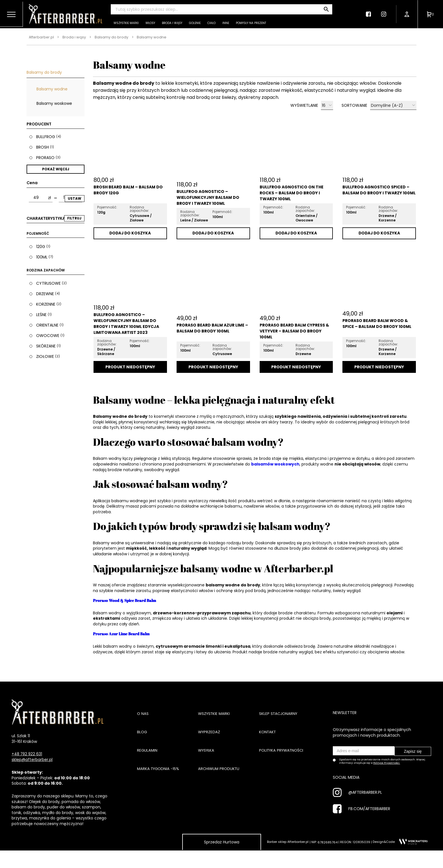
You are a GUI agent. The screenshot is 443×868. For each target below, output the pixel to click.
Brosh (43, 147)
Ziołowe (45, 356)
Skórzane (46, 346)
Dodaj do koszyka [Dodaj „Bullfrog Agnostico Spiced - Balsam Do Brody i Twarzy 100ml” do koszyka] (379, 234)
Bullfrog (46, 137)
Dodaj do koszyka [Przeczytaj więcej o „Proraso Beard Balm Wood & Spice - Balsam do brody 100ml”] (379, 368)
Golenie (195, 23)
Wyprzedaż (209, 733)
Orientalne (47, 325)
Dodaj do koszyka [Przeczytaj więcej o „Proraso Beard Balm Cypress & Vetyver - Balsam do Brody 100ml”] (296, 368)
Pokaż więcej (56, 169)
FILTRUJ (74, 218)
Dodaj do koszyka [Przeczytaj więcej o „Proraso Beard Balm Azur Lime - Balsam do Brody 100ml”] (213, 368)
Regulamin (147, 751)
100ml (42, 257)
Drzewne (45, 294)
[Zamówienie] (393, 105)
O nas (143, 715)
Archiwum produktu (220, 770)
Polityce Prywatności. (387, 763)
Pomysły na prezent (251, 23)
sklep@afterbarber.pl (32, 761)
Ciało (211, 23)
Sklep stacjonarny (279, 715)
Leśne (41, 315)
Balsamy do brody (112, 37)
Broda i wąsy (172, 23)
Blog (142, 733)
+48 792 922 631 (27, 755)
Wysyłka (207, 751)
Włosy (150, 23)
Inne (226, 23)
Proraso (45, 158)
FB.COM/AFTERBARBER (369, 808)
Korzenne (46, 304)
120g (41, 247)
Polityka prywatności (283, 751)
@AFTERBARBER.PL (365, 792)
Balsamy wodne (52, 89)
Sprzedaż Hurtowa (222, 843)
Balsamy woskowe (54, 103)
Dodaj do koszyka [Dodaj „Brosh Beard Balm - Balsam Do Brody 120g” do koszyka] (130, 234)
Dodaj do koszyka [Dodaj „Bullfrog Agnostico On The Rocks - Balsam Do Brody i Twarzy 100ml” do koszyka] (296, 234)
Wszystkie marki (126, 23)
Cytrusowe (48, 283)
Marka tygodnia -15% (159, 770)
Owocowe (48, 336)
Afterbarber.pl (42, 37)
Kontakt (268, 733)
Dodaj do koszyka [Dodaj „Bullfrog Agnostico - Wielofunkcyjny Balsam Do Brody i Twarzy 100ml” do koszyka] (213, 234)
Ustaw (75, 198)
